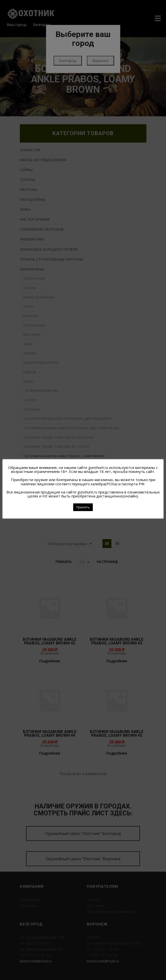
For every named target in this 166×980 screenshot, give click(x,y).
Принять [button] (83, 507)
